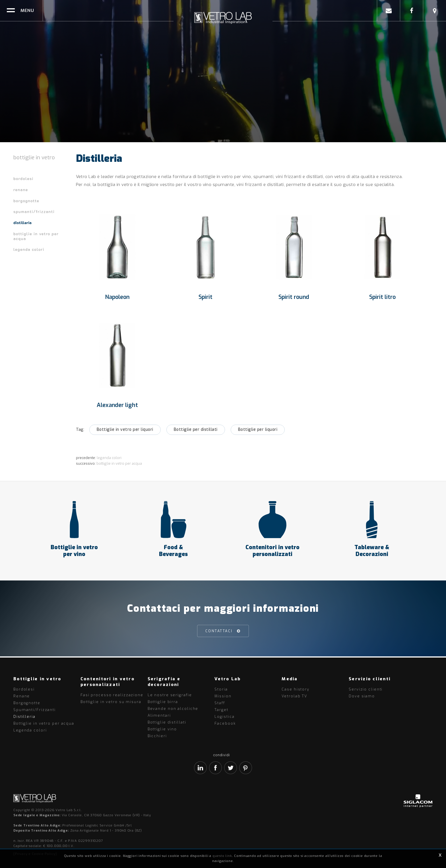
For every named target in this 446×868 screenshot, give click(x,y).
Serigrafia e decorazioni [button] (164, 682)
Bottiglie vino (162, 729)
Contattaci (219, 632)
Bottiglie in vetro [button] (37, 679)
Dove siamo (362, 696)
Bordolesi (23, 178)
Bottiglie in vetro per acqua (36, 236)
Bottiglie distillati (167, 722)
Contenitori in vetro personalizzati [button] (108, 682)
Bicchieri (157, 736)
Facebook (225, 723)
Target (221, 710)
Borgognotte (26, 201)
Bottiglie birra (163, 702)
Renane (21, 190)
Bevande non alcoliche (173, 709)
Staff (220, 703)
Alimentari (159, 715)
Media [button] (290, 679)
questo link (222, 856)
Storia (221, 689)
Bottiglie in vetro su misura (111, 702)
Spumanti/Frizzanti (34, 211)
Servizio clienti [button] (370, 679)
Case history (296, 689)
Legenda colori (29, 249)
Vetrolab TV (294, 696)
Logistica (224, 717)
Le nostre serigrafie (170, 695)
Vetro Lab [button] (228, 679)
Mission (223, 696)
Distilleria (22, 223)
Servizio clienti (366, 689)
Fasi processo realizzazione (112, 695)
